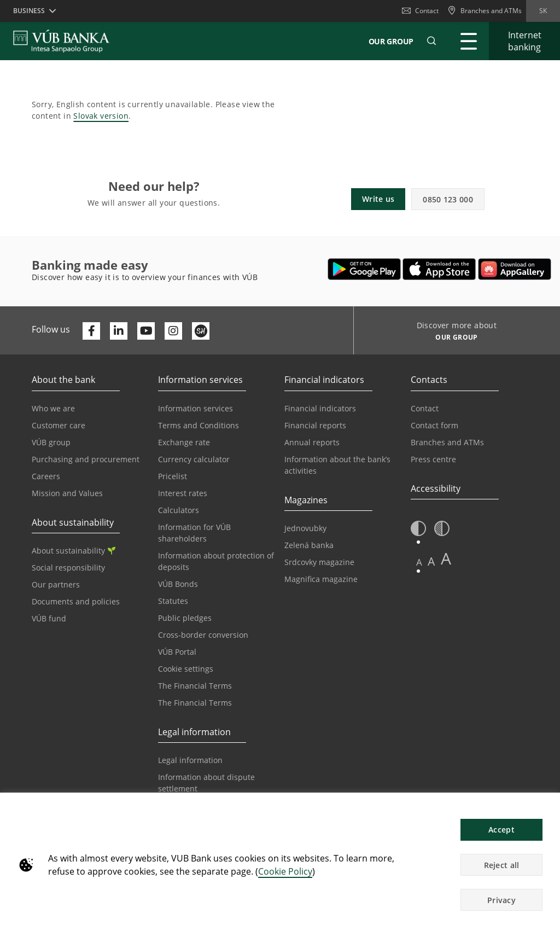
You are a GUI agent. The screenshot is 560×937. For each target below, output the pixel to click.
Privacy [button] (501, 900)
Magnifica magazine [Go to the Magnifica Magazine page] (321, 579)
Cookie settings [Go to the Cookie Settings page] (186, 669)
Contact (420, 11)
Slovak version (101, 116)
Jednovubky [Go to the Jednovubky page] (305, 528)
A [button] (419, 562)
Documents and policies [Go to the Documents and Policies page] (76, 601)
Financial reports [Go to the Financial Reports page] (315, 425)
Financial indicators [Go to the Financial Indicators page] (320, 408)
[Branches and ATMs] (485, 11)
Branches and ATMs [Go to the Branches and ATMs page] (447, 442)
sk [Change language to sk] (543, 11)
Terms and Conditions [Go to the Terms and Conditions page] (199, 425)
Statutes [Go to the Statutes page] (173, 601)
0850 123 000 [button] (448, 199)
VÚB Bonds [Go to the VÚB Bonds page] (178, 584)
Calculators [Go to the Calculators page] (179, 510)
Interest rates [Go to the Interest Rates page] (183, 493)
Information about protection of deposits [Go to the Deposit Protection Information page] (216, 561)
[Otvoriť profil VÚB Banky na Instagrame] (173, 331)
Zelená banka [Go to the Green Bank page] (309, 545)
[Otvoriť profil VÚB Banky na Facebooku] (91, 331)
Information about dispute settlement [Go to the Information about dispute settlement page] (206, 783)
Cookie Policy (285, 871)
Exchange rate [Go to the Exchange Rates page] (184, 442)
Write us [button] (378, 199)
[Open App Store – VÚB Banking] (439, 269)
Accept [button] (501, 830)
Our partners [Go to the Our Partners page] (56, 584)
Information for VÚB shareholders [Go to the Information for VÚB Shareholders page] (194, 533)
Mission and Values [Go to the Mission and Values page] (67, 493)
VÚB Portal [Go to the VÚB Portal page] (177, 652)
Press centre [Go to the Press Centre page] (433, 459)
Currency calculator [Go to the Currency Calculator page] (194, 459)
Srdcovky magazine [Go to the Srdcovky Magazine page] (319, 562)
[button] (431, 41)
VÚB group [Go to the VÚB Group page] (51, 442)
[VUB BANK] (62, 41)
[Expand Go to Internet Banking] (524, 41)
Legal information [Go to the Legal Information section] (190, 760)
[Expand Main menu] (469, 41)
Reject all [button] (502, 865)
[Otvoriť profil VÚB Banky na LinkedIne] (119, 331)
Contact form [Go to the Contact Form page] (434, 425)
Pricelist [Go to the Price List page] (173, 476)
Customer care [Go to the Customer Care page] (59, 425)
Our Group (391, 41)
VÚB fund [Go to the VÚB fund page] (49, 618)
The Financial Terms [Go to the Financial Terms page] (195, 686)
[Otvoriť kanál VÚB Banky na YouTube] (146, 331)
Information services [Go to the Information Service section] (196, 408)
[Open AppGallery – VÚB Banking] (515, 269)
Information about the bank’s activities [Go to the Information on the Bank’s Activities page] (337, 465)
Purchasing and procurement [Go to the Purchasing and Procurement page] (86, 459)
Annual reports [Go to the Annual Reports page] (312, 442)
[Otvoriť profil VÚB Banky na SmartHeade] (201, 331)
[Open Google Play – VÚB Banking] (364, 269)
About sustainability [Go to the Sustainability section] (74, 551)
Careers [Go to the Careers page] (46, 476)
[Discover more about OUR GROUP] (453, 339)
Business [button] (29, 11)
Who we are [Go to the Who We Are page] (53, 408)
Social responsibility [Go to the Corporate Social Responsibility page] (68, 568)
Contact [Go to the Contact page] (425, 408)
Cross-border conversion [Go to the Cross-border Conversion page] (203, 635)
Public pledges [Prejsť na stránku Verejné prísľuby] (185, 618)
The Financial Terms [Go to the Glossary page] (195, 703)
